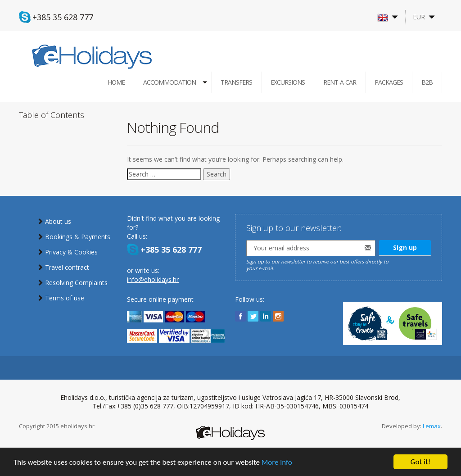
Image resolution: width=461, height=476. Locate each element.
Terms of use (65, 298)
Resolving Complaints (76, 283)
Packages (389, 82)
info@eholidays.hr (153, 279)
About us (58, 221)
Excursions (288, 82)
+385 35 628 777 (63, 17)
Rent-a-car (340, 82)
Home (116, 82)
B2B (427, 82)
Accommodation (169, 82)
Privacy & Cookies (71, 252)
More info (277, 463)
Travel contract (67, 267)
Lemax (432, 426)
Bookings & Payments (78, 237)
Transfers (236, 82)
